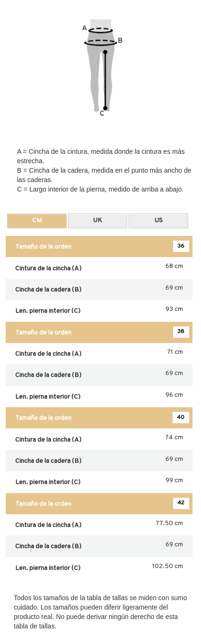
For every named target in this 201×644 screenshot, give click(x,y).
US (159, 221)
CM (37, 221)
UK (98, 221)
